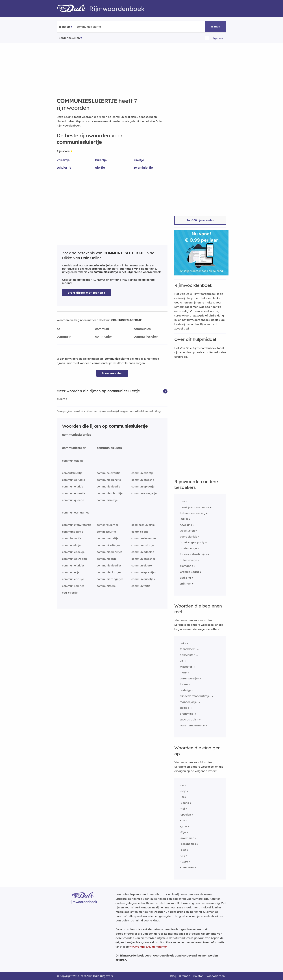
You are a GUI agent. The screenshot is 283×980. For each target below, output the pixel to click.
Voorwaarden (216, 976)
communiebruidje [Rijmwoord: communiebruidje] (74, 480)
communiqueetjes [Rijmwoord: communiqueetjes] (143, 579)
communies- (143, 329)
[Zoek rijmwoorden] (94, 27)
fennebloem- (188, 649)
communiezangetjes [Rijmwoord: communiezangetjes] (110, 579)
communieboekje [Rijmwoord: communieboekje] (73, 552)
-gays (184, 826)
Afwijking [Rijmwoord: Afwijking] (186, 525)
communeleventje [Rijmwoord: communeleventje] (109, 473)
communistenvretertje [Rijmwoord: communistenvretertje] (77, 525)
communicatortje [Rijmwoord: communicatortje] (143, 545)
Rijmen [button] (215, 26)
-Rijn (183, 832)
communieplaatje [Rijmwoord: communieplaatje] (143, 486)
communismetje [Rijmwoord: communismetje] (107, 500)
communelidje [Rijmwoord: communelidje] (71, 545)
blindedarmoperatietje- (195, 696)
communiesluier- (146, 336)
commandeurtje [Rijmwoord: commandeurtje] (73, 532)
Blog (173, 976)
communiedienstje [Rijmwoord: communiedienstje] (109, 480)
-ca (182, 785)
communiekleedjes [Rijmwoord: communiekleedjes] (109, 565)
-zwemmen (187, 838)
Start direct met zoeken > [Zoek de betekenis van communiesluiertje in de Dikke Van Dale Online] (87, 293)
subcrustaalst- (189, 719)
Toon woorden (112, 373)
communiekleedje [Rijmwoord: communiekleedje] (108, 486)
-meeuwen (187, 867)
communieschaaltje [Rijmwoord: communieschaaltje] (110, 493)
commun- (64, 336)
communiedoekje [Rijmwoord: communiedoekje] (143, 552)
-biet (183, 850)
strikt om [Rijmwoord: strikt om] (186, 584)
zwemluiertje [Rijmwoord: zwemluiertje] (143, 167)
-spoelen (185, 815)
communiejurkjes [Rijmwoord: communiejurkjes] (73, 565)
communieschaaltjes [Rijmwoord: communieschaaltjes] (76, 513)
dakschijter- (188, 655)
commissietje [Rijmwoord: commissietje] (140, 532)
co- (59, 329)
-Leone (184, 803)
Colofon (198, 976)
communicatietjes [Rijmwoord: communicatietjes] (108, 545)
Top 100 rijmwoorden (200, 220)
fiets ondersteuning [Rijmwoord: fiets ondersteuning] (193, 513)
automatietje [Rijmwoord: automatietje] (188, 560)
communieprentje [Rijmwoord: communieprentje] (74, 493)
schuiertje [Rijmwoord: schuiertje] (64, 167)
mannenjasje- (189, 702)
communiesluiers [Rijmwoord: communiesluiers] (109, 448)
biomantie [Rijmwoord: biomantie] (186, 566)
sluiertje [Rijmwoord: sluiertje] (62, 399)
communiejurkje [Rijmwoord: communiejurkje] (73, 486)
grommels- (187, 714)
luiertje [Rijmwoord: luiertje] (139, 160)
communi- (103, 329)
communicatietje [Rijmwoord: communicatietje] (142, 473)
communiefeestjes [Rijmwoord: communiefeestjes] (143, 559)
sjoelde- (185, 708)
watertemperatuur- (193, 725)
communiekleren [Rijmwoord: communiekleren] (142, 565)
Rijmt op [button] (64, 27)
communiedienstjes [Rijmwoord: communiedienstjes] (109, 552)
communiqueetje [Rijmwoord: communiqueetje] (73, 500)
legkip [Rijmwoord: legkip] (184, 519)
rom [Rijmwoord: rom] (182, 501)
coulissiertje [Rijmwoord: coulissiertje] (70, 593)
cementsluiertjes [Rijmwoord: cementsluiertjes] (108, 525)
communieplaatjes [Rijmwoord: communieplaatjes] (109, 572)
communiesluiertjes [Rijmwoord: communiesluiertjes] (77, 435)
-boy (183, 791)
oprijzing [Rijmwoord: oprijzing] (185, 578)
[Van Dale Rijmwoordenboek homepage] (73, 9)
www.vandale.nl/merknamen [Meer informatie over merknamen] (148, 947)
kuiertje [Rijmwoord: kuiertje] (101, 160)
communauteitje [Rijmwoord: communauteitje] (108, 538)
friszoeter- (187, 667)
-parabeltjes (188, 844)
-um (182, 820)
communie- (104, 336)
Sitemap (185, 976)
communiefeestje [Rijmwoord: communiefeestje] (143, 480)
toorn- (184, 684)
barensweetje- (189, 678)
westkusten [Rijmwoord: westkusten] (187, 531)
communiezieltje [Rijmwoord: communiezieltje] (73, 461)
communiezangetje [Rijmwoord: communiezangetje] (144, 493)
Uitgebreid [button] (217, 38)
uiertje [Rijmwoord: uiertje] (100, 167)
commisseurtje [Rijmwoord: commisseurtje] (106, 532)
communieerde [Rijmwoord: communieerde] (107, 559)
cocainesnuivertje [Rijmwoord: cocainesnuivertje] (143, 525)
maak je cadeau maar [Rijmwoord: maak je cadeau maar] (195, 507)
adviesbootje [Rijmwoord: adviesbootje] (188, 548)
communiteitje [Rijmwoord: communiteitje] (141, 586)
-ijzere (184, 862)
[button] (165, 391)
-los (182, 797)
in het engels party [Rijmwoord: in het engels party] (192, 542)
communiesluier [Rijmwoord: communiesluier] (74, 448)
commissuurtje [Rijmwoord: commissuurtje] (72, 538)
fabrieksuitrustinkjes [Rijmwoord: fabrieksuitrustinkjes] (193, 554)
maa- (183, 672)
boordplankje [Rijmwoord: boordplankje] (189, 537)
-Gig (183, 856)
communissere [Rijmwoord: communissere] (106, 586)
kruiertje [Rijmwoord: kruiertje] (63, 160)
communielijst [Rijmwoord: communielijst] (71, 572)
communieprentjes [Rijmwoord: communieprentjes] (144, 572)
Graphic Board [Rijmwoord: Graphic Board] (189, 572)
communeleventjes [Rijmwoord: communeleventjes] (144, 538)
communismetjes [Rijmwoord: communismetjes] (73, 586)
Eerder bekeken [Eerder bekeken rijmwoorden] (69, 38)
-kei (182, 809)
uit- (182, 661)
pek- (183, 643)
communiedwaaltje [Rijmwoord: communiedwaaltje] (75, 559)
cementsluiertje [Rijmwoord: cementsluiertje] (72, 473)
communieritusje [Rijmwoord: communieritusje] (73, 579)
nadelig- (185, 690)
